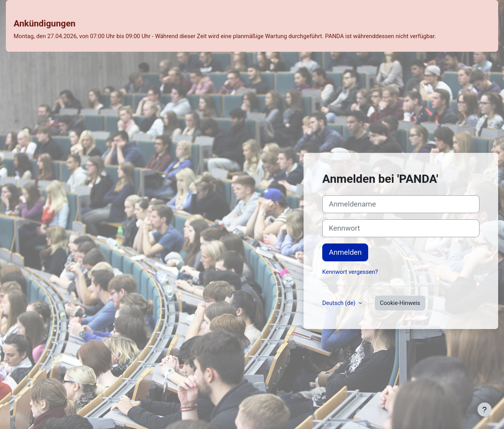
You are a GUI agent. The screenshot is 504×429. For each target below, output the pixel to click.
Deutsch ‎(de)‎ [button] (340, 303)
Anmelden (345, 252)
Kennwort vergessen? (350, 272)
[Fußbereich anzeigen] (485, 410)
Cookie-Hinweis (400, 303)
